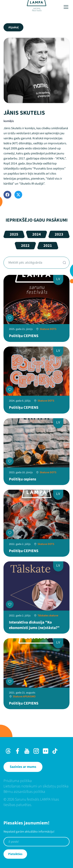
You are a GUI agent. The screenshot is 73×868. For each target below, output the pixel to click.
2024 (37, 234)
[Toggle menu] (66, 7)
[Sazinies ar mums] (23, 767)
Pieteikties (15, 854)
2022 (25, 246)
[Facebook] (7, 195)
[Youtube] (27, 751)
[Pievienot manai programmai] (10, 318)
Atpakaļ (13, 27)
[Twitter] (18, 195)
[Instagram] (36, 751)
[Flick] (46, 751)
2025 (14, 234)
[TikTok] (55, 751)
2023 (59, 234)
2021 (48, 246)
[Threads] (8, 751)
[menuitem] (36, 781)
